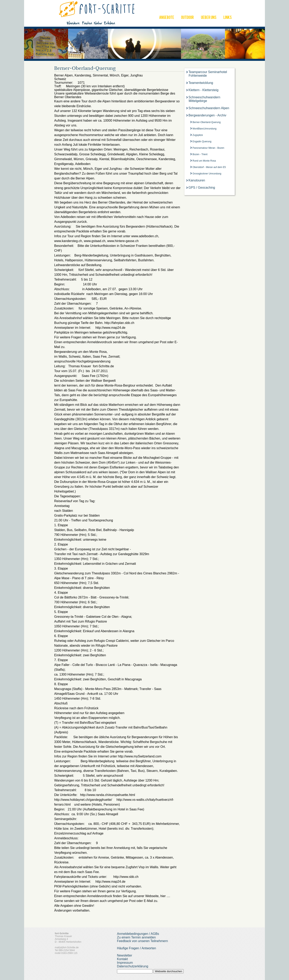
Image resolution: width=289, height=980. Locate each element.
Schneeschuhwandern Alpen (209, 108)
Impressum (125, 963)
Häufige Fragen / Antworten (137, 948)
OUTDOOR (187, 18)
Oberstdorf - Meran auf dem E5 (209, 167)
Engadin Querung (202, 141)
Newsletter (125, 955)
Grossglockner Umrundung (207, 174)
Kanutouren (197, 180)
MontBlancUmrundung (204, 129)
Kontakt (122, 959)
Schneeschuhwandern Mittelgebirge (204, 99)
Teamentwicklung (201, 83)
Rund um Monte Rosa (204, 161)
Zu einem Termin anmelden (136, 937)
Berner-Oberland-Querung (207, 122)
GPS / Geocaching (202, 188)
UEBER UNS (209, 18)
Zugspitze (198, 135)
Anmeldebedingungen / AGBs (138, 934)
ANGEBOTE (167, 18)
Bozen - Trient (200, 154)
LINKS (228, 18)
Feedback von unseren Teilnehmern (142, 941)
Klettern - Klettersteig (203, 90)
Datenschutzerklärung (133, 966)
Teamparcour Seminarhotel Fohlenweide (208, 74)
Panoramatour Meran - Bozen (208, 148)
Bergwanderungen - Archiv (207, 115)
